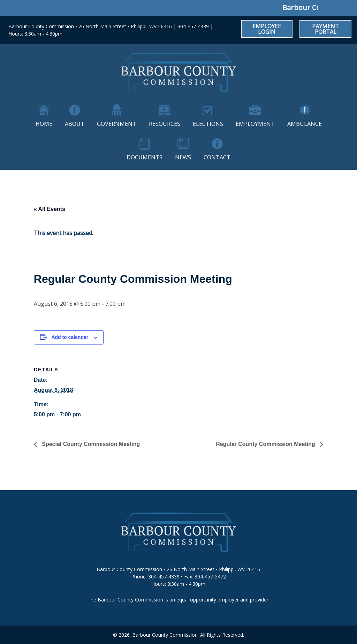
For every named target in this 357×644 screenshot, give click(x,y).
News (183, 157)
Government (117, 124)
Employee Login (267, 29)
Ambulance (305, 124)
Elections (208, 124)
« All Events (50, 209)
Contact (217, 157)
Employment (255, 124)
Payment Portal (325, 29)
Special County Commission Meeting (90, 444)
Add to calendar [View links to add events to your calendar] (70, 337)
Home (44, 124)
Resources (165, 124)
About (75, 124)
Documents (145, 157)
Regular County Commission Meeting (266, 444)
